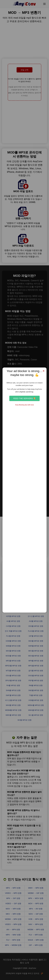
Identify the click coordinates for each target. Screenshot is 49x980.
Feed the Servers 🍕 (24, 398)
